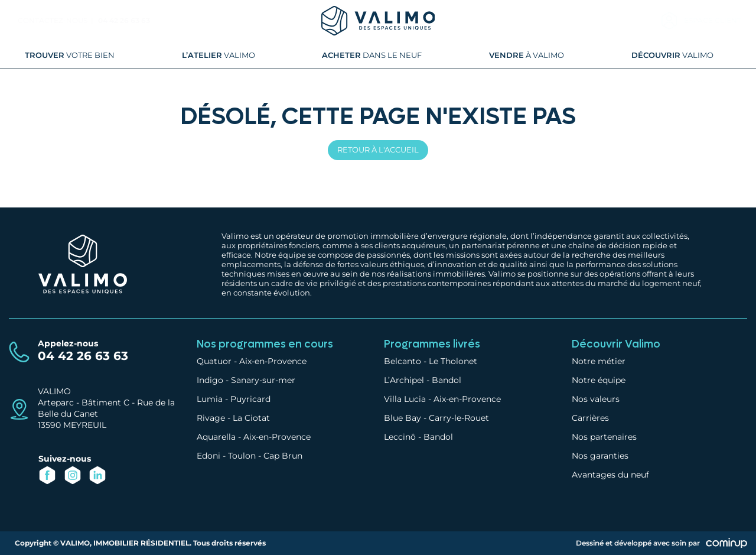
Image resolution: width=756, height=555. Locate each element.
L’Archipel (404, 380)
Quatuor (214, 361)
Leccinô (400, 437)
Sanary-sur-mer (263, 380)
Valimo (219, 55)
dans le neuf (372, 55)
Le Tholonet (453, 361)
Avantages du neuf (610, 475)
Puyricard (250, 399)
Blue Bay (403, 418)
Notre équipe (599, 380)
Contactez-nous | (56, 20)
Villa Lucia (405, 399)
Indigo (210, 380)
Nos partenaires (604, 437)
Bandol (447, 380)
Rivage (211, 418)
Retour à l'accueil (378, 150)
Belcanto (403, 361)
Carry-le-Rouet (459, 418)
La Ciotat (251, 418)
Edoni (208, 456)
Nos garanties (600, 456)
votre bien (70, 55)
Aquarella (216, 437)
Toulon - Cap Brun (265, 456)
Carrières (590, 418)
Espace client (713, 20)
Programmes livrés (432, 344)
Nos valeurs (596, 399)
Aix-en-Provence (273, 361)
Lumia (210, 399)
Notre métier (599, 361)
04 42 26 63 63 (124, 20)
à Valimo (527, 55)
